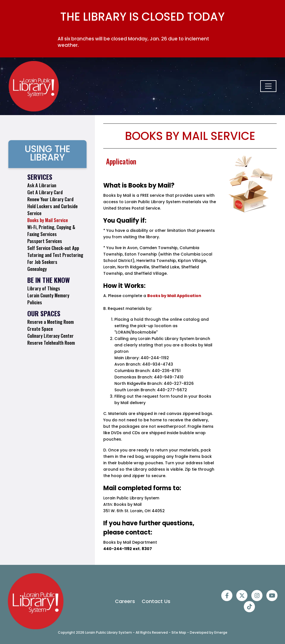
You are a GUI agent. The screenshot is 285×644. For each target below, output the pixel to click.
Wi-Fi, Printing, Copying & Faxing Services (51, 230)
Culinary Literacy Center (51, 336)
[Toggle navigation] (268, 86)
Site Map (179, 632)
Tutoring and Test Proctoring (55, 255)
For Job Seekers (42, 262)
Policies (35, 302)
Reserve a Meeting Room (51, 322)
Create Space (40, 329)
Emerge (221, 632)
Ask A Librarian (42, 185)
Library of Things (44, 288)
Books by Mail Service (48, 220)
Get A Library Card (45, 192)
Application (121, 161)
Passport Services (45, 241)
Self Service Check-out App (53, 248)
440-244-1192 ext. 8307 (128, 549)
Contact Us (156, 601)
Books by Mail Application (174, 296)
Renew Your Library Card (50, 199)
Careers (125, 601)
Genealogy (37, 269)
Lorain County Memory (48, 295)
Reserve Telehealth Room (51, 343)
